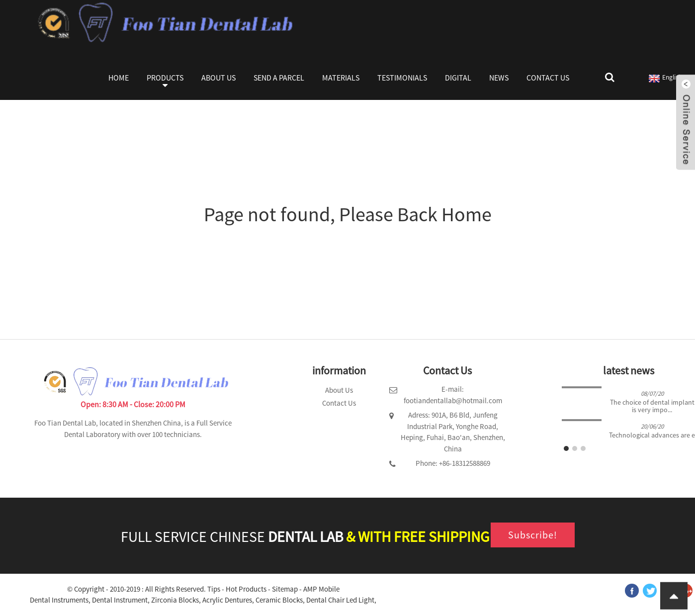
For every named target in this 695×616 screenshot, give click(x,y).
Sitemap (285, 589)
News (499, 78)
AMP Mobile (321, 589)
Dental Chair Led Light (340, 600)
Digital (458, 78)
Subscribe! (533, 535)
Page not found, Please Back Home (348, 214)
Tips (214, 589)
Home (119, 78)
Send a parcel (279, 78)
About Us (218, 78)
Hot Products (246, 589)
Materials (341, 78)
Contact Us (548, 78)
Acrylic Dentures (227, 600)
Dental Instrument (120, 600)
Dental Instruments (59, 600)
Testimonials (402, 78)
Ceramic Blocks (279, 600)
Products (165, 83)
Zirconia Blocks (175, 600)
